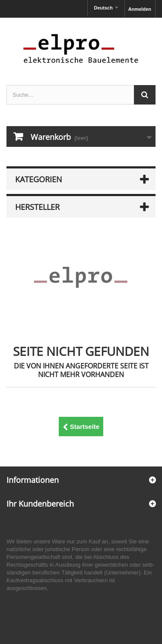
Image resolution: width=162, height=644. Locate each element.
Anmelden (140, 9)
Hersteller (37, 207)
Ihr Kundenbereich (40, 504)
